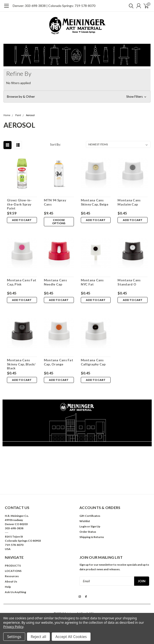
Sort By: (55, 144)
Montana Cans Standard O (129, 282)
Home (7, 115)
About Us (11, 581)
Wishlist (85, 521)
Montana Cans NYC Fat (92, 282)
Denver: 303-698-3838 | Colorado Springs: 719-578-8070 (54, 6)
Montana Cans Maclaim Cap (129, 202)
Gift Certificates (90, 516)
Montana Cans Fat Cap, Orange (59, 362)
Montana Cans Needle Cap (55, 282)
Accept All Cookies (71, 637)
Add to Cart (22, 220)
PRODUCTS (13, 566)
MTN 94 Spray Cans (55, 202)
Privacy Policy (13, 627)
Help (8, 587)
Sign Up (95, 526)
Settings (14, 637)
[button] (77, 97)
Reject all (38, 637)
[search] (130, 6)
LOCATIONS (13, 571)
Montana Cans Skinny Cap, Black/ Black (21, 364)
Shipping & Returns (92, 537)
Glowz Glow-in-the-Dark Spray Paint (19, 204)
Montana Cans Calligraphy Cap (93, 362)
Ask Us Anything (15, 592)
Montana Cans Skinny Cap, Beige (95, 202)
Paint (18, 115)
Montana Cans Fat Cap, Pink (22, 282)
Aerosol (30, 115)
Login (83, 526)
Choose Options (59, 222)
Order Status (88, 532)
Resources (12, 576)
